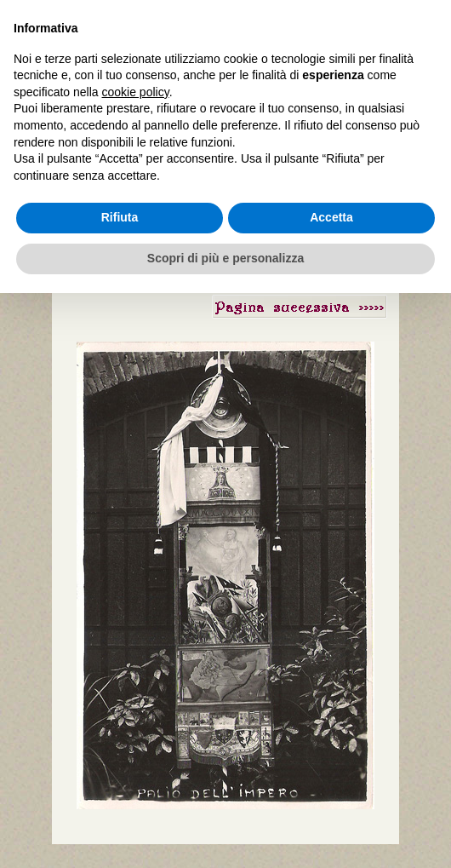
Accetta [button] (331, 217)
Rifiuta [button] (120, 217)
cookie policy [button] (136, 92)
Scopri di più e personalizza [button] (225, 258)
